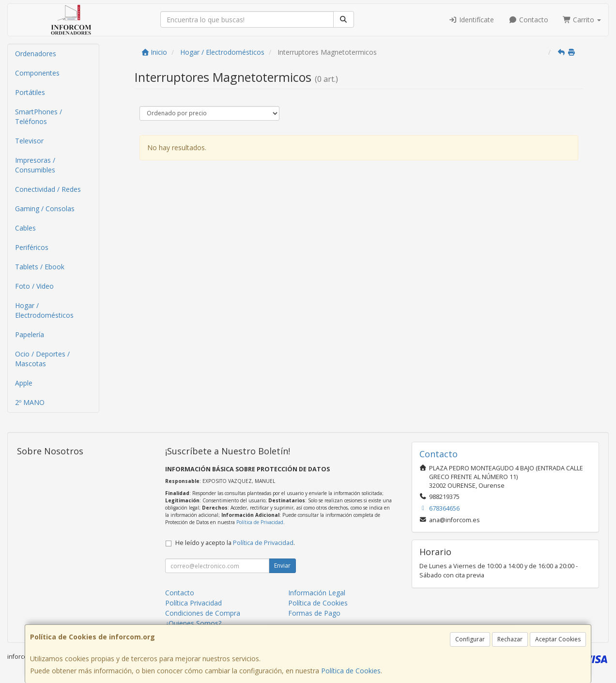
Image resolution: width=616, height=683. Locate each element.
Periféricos (32, 247)
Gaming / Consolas (45, 209)
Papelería (30, 334)
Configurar (470, 639)
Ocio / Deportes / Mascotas (42, 359)
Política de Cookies (351, 671)
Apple (24, 383)
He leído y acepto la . (235, 543)
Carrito (582, 20)
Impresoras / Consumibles (35, 165)
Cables (25, 228)
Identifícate (472, 20)
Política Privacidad (193, 603)
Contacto (528, 20)
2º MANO (30, 402)
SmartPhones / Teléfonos (38, 116)
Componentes (37, 73)
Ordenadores (36, 54)
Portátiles (30, 92)
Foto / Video (34, 286)
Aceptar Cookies (558, 639)
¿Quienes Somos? (193, 623)
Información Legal (317, 593)
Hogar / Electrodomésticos (44, 310)
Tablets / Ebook (40, 267)
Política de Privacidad (260, 522)
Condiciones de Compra (203, 613)
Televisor (29, 141)
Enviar (282, 566)
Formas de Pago (314, 613)
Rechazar (510, 639)
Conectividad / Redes (48, 189)
